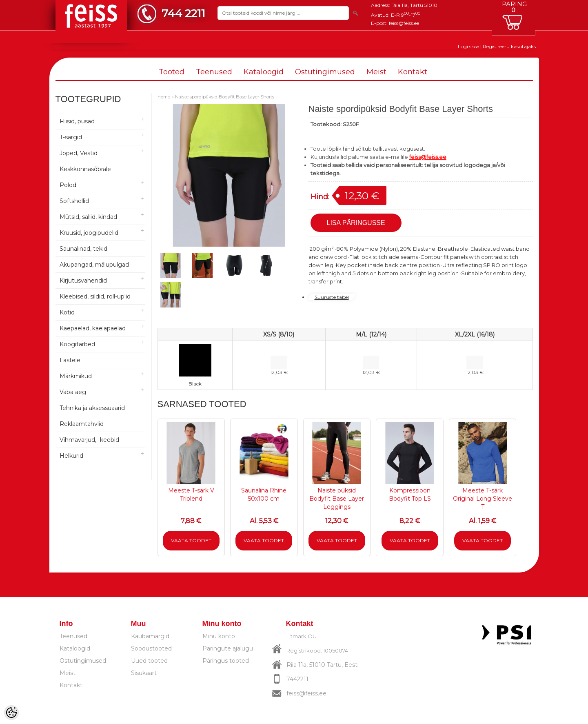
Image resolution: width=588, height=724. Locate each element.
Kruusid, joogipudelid (89, 233)
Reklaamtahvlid (82, 424)
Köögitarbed (77, 344)
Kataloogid (264, 72)
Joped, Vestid (79, 153)
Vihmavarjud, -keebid (89, 440)
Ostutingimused (325, 72)
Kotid (67, 312)
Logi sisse (468, 46)
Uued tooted (149, 661)
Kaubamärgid (150, 636)
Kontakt (413, 72)
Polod (68, 185)
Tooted (172, 72)
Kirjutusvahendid (83, 281)
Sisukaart (144, 673)
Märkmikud (76, 376)
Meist (376, 72)
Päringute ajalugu (228, 648)
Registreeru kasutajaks (509, 46)
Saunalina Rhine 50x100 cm (264, 495)
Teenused (214, 72)
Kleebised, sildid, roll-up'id (95, 296)
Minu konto (219, 636)
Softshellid (74, 201)
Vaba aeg (73, 392)
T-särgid (71, 137)
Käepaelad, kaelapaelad (93, 328)
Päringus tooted (226, 661)
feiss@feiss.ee (404, 23)
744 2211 (183, 13)
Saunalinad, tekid (83, 249)
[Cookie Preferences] (11, 713)
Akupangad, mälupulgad (94, 265)
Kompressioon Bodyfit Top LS (410, 495)
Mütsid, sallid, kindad (88, 217)
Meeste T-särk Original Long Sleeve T (483, 499)
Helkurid (71, 456)
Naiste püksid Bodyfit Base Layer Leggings (337, 499)
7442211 (297, 679)
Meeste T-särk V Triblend (191, 495)
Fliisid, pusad (77, 121)
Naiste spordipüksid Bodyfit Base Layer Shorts (225, 97)
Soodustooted (151, 648)
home (164, 97)
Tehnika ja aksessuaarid (92, 408)
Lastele (70, 360)
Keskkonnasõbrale (85, 169)
